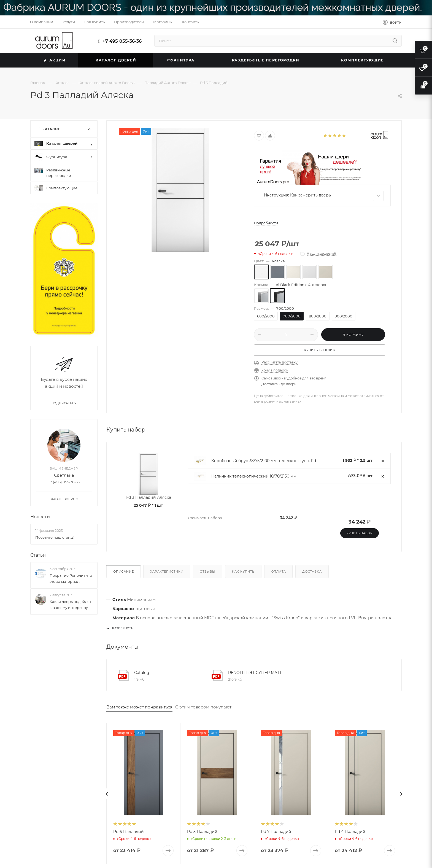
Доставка (312, 572)
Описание (123, 572)
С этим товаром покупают (203, 707)
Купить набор (360, 533)
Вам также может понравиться (139, 707)
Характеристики (167, 572)
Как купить (243, 572)
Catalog (142, 673)
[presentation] (107, 794)
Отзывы (208, 572)
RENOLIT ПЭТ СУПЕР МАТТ (255, 673)
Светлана (64, 475)
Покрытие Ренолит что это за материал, (71, 578)
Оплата (279, 572)
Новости (40, 517)
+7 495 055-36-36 (122, 41)
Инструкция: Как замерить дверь (324, 196)
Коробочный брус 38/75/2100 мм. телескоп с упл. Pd (264, 461)
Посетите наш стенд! (54, 537)
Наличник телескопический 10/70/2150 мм (254, 476)
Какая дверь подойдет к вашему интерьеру (70, 605)
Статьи (38, 555)
